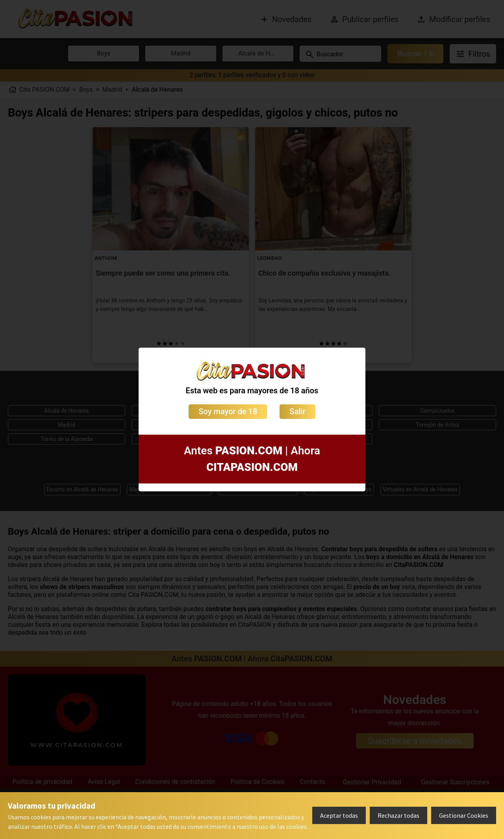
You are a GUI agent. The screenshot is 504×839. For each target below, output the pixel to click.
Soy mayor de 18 (228, 411)
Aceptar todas (339, 815)
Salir (297, 411)
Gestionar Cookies (464, 815)
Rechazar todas (398, 815)
